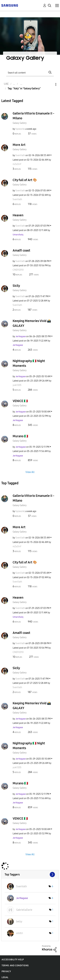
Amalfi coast (21, 250)
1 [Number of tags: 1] (53, 910)
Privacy (6, 971)
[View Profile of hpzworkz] (20, 129)
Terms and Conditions (15, 966)
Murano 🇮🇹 (20, 436)
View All (30, 472)
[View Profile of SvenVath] (20, 155)
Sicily (16, 286)
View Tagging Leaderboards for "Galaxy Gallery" (30, 874)
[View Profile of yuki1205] (17, 385)
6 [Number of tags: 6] (52, 886)
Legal (5, 977)
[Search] (30, 72)
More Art (19, 145)
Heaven (18, 215)
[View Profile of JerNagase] (21, 336)
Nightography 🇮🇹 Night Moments (29, 363)
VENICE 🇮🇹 (20, 401)
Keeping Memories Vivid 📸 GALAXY (32, 323)
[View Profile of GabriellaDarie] (24, 910)
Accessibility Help (13, 960)
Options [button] (50, 84)
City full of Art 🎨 (25, 180)
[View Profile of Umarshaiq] (18, 235)
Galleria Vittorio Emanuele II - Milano (33, 116)
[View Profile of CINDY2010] (18, 270)
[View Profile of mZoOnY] (17, 164)
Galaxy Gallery (20, 123)
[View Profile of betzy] (19, 921)
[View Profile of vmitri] (20, 933)
